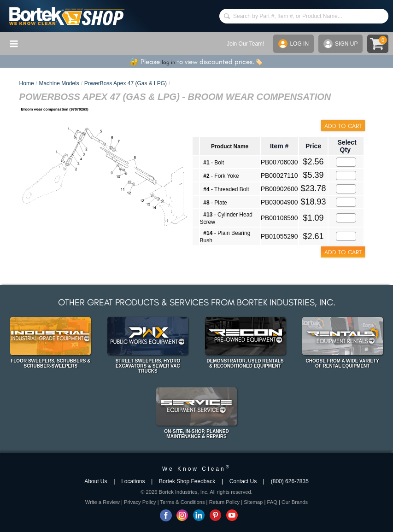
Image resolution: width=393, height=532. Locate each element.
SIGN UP (340, 44)
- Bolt (214, 163)
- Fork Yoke (221, 176)
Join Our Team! (245, 44)
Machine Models (59, 83)
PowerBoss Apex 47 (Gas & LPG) (126, 83)
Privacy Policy (140, 502)
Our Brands (295, 502)
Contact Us (243, 481)
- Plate (215, 203)
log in (168, 62)
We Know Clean (196, 469)
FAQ (272, 502)
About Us (96, 481)
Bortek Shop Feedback (187, 481)
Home (27, 83)
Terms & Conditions (183, 502)
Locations (133, 481)
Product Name (230, 146)
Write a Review (103, 502)
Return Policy (225, 502)
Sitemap (253, 502)
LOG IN (293, 44)
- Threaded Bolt (226, 189)
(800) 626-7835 (290, 481)
